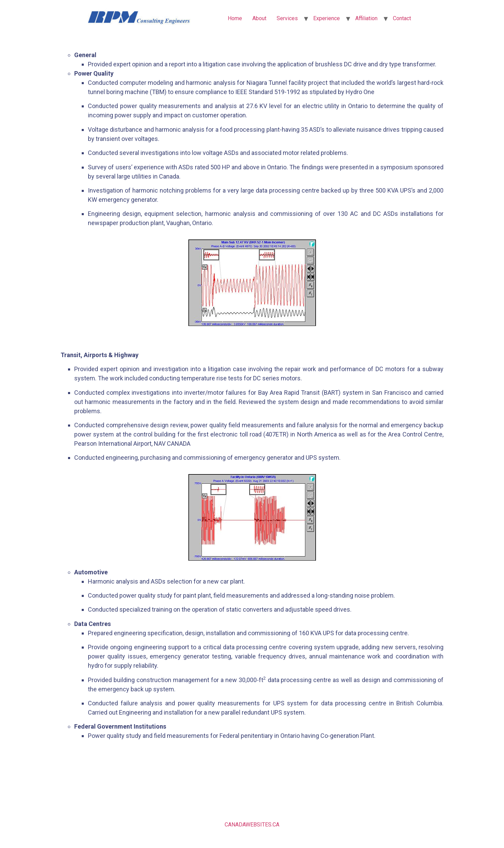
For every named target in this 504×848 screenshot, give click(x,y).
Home (235, 18)
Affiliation (366, 18)
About (259, 18)
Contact (402, 18)
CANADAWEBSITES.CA (252, 825)
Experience (327, 18)
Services (287, 18)
